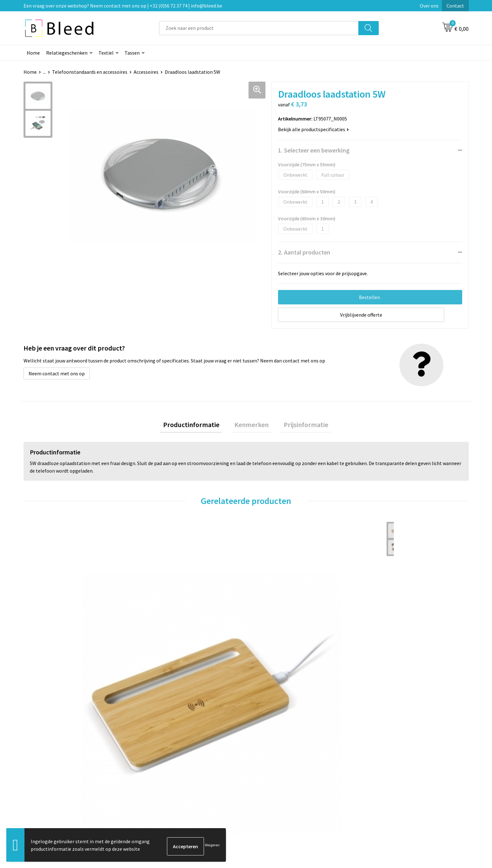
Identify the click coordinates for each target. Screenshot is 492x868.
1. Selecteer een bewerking (314, 150)
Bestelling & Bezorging (279, 761)
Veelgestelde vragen (165, 761)
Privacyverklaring (383, 771)
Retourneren (268, 780)
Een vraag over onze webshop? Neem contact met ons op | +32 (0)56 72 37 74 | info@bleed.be (123, 6)
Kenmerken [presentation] (251, 426)
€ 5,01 (156, 645)
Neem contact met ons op (57, 373)
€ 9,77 (45, 654)
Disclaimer (376, 780)
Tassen (132, 53)
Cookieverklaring (383, 761)
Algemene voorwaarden (390, 752)
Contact (455, 6)
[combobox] (259, 28)
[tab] (197, 426)
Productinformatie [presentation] (197, 426)
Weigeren (212, 846)
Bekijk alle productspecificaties (313, 129)
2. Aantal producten (304, 252)
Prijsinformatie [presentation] (300, 426)
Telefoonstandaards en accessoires (90, 72)
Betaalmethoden (272, 771)
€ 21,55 (269, 654)
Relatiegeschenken (67, 53)
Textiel (106, 53)
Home (33, 53)
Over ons (429, 6)
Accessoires (146, 72)
